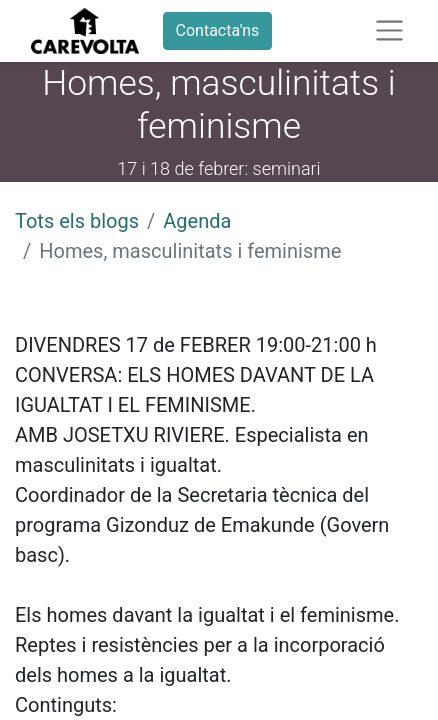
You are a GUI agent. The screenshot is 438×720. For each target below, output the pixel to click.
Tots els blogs (77, 221)
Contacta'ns (218, 30)
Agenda (197, 221)
